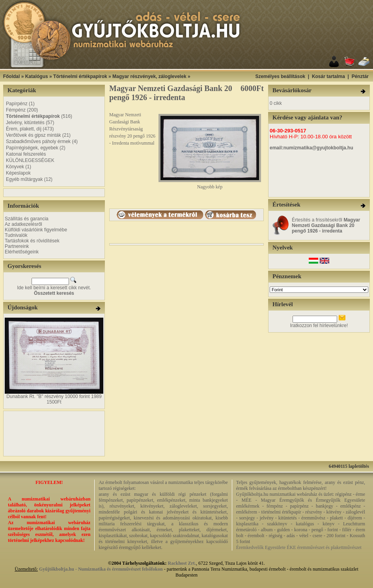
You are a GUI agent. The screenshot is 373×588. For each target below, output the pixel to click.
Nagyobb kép (210, 185)
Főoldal (12, 76)
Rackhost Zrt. (182, 563)
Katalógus (37, 76)
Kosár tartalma (328, 76)
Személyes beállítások (280, 76)
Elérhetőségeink (22, 252)
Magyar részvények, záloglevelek (149, 76)
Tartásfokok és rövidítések (32, 241)
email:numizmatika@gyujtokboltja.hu (311, 148)
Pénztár (360, 76)
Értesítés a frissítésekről (326, 225)
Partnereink (17, 246)
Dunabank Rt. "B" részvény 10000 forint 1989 (54, 396)
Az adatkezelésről (23, 224)
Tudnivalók (16, 235)
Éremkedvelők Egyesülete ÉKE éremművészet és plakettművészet (299, 547)
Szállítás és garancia (27, 219)
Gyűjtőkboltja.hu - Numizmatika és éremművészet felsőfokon (101, 569)
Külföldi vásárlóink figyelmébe (36, 230)
